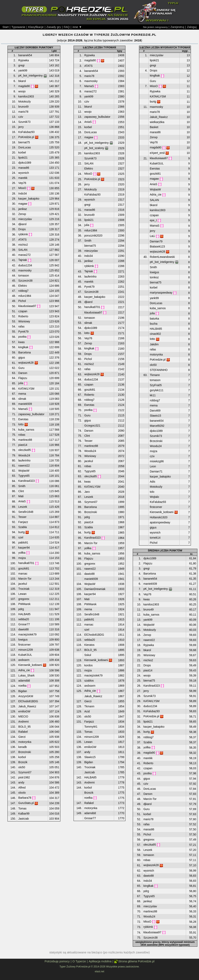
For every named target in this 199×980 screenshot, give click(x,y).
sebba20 (24, 619)
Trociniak (24, 589)
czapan (23, 311)
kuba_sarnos (26, 430)
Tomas (22, 809)
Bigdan (23, 691)
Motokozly (25, 102)
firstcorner (24, 645)
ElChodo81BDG (28, 701)
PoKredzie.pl (26, 137)
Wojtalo (154, 497)
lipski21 (23, 158)
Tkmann (89, 706)
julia (21, 383)
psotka (22, 337)
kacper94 (24, 548)
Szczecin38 (25, 281)
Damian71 (156, 472)
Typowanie (18, 27)
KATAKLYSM (26, 389)
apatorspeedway (160, 522)
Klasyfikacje (36, 27)
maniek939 (25, 404)
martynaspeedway (161, 293)
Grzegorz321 (92, 426)
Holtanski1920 (159, 517)
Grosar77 (24, 624)
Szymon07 (25, 772)
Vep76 (22, 183)
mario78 (23, 112)
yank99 (23, 71)
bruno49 (23, 107)
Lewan (22, 594)
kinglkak (23, 347)
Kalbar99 (24, 814)
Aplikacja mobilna (100, 961)
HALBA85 (24, 614)
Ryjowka (24, 60)
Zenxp (22, 214)
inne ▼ (77, 27)
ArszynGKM (26, 696)
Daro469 (155, 411)
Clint (21, 491)
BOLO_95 (24, 727)
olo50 (22, 767)
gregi (21, 65)
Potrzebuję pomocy (57, 961)
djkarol (22, 224)
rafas (21, 327)
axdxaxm (24, 660)
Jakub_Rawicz (27, 706)
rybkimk (23, 234)
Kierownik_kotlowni (30, 665)
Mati (21, 496)
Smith (22, 486)
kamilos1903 (26, 97)
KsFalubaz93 (26, 132)
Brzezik (23, 762)
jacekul (23, 584)
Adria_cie (24, 670)
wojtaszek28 (26, 363)
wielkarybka (157, 122)
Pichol (22, 301)
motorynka (25, 742)
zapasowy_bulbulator (31, 414)
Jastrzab (24, 819)
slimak (22, 399)
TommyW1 (91, 727)
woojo (22, 91)
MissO (22, 188)
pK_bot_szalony (94, 148)
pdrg (21, 609)
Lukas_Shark (26, 676)
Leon (153, 466)
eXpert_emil (157, 153)
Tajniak (23, 260)
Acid (87, 711)
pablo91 (23, 543)
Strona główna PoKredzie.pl (134, 961)
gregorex (24, 599)
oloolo (22, 793)
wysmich (24, 173)
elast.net (99, 971)
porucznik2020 (93, 236)
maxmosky (25, 271)
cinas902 (155, 334)
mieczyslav (25, 219)
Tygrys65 (24, 476)
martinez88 (25, 440)
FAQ (67, 27)
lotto (21, 424)
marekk (23, 178)
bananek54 (25, 55)
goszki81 (24, 569)
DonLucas (25, 147)
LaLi (152, 236)
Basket (154, 127)
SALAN (23, 250)
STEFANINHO (159, 370)
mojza (22, 558)
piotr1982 (24, 777)
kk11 (153, 395)
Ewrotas (23, 419)
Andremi (23, 722)
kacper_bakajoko (29, 199)
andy (21, 783)
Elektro (23, 286)
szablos (89, 681)
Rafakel (23, 732)
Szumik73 (24, 122)
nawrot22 (24, 466)
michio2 (23, 245)
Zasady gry (54, 27)
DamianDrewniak (95, 589)
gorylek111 (157, 390)
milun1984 (25, 296)
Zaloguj (192, 27)
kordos (88, 665)
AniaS (22, 501)
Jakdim (154, 344)
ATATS (22, 240)
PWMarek (24, 604)
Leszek (23, 507)
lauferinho (24, 461)
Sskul (88, 655)
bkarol (22, 81)
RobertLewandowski (162, 257)
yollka (22, 553)
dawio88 (23, 629)
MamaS (23, 409)
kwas (21, 342)
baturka (154, 319)
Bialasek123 (157, 247)
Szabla (22, 527)
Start (6, 27)
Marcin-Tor (25, 579)
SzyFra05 (156, 385)
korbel (22, 153)
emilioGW (24, 711)
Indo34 (22, 194)
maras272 (24, 255)
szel (21, 538)
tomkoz (154, 277)
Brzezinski (25, 752)
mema (22, 394)
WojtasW (24, 471)
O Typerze (79, 961)
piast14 (23, 445)
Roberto (23, 316)
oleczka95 (25, 450)
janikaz (23, 209)
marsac (23, 574)
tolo (152, 492)
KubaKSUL (25, 655)
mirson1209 (26, 650)
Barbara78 (25, 798)
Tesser (22, 517)
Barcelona (25, 353)
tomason (24, 276)
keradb (22, 747)
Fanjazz (23, 522)
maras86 (24, 168)
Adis (152, 482)
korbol (22, 757)
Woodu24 (24, 455)
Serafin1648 (26, 512)
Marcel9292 (157, 426)
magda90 (24, 86)
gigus (22, 358)
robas (22, 435)
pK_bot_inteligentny (30, 76)
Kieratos (89, 645)
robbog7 (23, 291)
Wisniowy (24, 321)
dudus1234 (25, 265)
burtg (21, 532)
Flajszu (23, 378)
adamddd (24, 681)
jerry (21, 127)
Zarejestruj (177, 27)
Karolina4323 (26, 481)
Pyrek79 (23, 332)
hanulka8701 (26, 563)
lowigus (23, 640)
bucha (154, 324)
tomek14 (155, 538)
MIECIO (23, 717)
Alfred (22, 788)
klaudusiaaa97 (27, 306)
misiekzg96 (157, 461)
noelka (22, 686)
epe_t (153, 220)
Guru (21, 368)
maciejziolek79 (27, 635)
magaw (23, 204)
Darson (23, 373)
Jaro (87, 492)
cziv (21, 117)
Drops (22, 229)
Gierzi (22, 737)
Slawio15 (90, 757)
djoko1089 (25, 163)
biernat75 (24, 142)
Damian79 (156, 241)
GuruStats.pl (26, 803)
